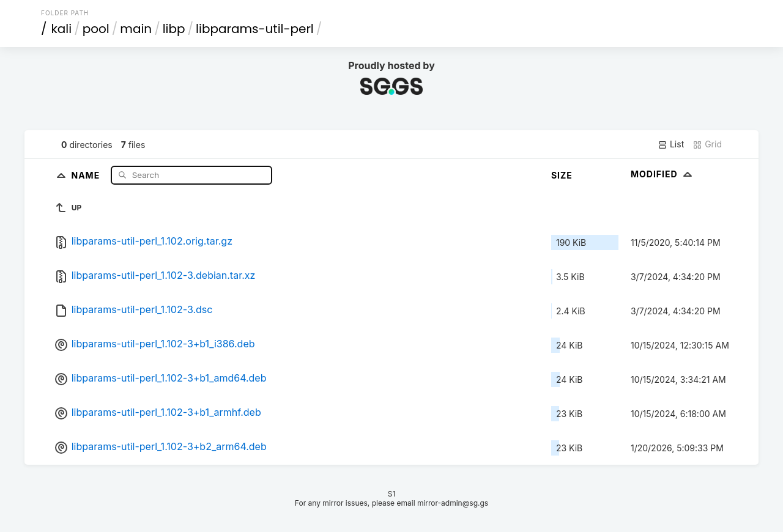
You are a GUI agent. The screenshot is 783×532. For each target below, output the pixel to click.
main (136, 29)
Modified (663, 174)
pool (96, 29)
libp (174, 29)
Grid (707, 144)
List (671, 144)
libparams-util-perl (255, 29)
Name (87, 175)
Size (562, 175)
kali (62, 29)
